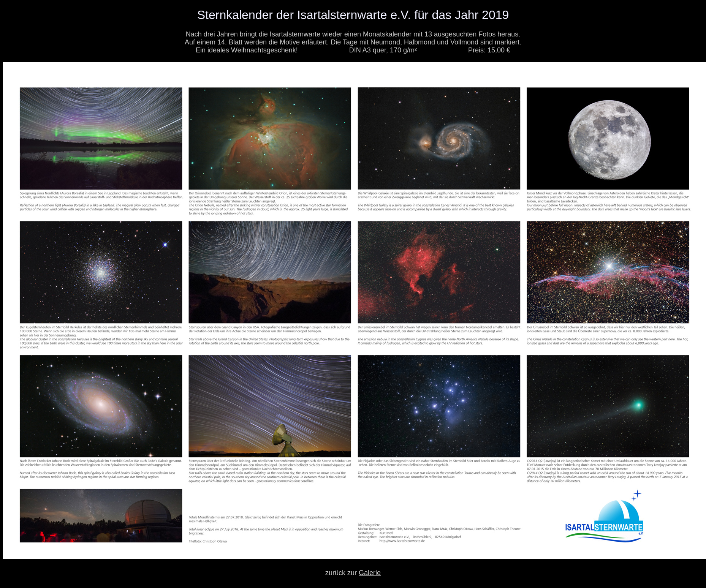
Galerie (370, 573)
